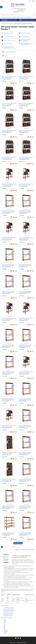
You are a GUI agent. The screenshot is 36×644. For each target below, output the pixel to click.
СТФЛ (5, 621)
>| (19, 547)
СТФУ (5, 622)
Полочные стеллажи (8, 616)
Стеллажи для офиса (8, 613)
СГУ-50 (5, 633)
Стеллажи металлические (9, 610)
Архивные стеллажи (8, 614)
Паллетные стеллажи (8, 612)
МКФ (5, 625)
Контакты (29, 17)
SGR (5, 629)
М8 (4, 628)
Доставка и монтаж (7, 17)
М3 (4, 626)
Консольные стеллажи (9, 609)
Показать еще (18, 543)
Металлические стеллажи (8, 24)
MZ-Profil (6, 630)
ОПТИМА (6, 632)
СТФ (5, 620)
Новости (23, 17)
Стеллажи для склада (9, 608)
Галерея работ (16, 17)
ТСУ (5, 624)
